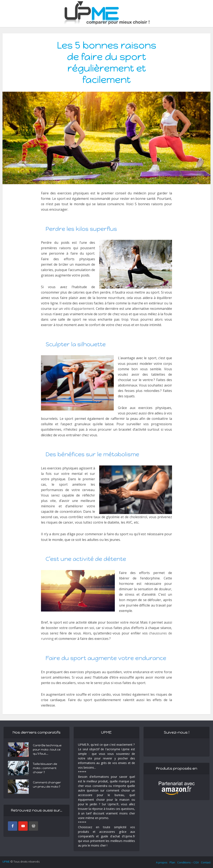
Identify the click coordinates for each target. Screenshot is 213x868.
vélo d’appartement (79, 309)
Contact (206, 862)
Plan (172, 862)
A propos (162, 862)
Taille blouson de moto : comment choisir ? (45, 768)
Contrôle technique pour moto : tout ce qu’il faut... (47, 750)
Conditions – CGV (188, 862)
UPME (6, 862)
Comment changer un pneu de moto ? (47, 785)
